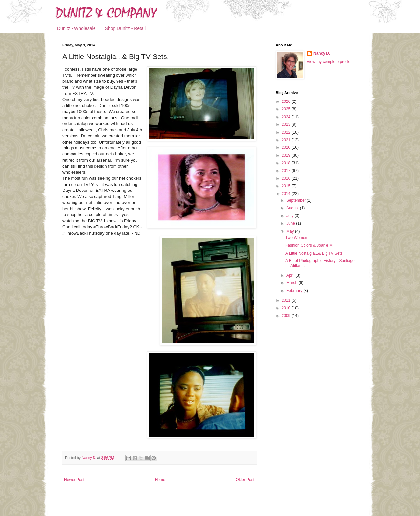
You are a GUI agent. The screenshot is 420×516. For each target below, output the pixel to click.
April (291, 275)
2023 (287, 124)
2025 (287, 109)
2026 (287, 101)
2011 (287, 300)
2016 (287, 178)
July (291, 216)
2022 (287, 132)
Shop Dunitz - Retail (126, 28)
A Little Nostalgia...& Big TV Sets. (315, 253)
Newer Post (74, 480)
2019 (287, 155)
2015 (287, 186)
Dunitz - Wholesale (76, 28)
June (291, 223)
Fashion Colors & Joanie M (309, 245)
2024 (287, 117)
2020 (287, 147)
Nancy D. (322, 53)
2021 (287, 140)
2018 (287, 163)
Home (160, 480)
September (297, 200)
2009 (287, 316)
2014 (287, 194)
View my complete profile (329, 62)
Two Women (296, 238)
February (295, 291)
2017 (287, 171)
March (293, 283)
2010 (287, 308)
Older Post (245, 480)
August (293, 208)
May (291, 231)
